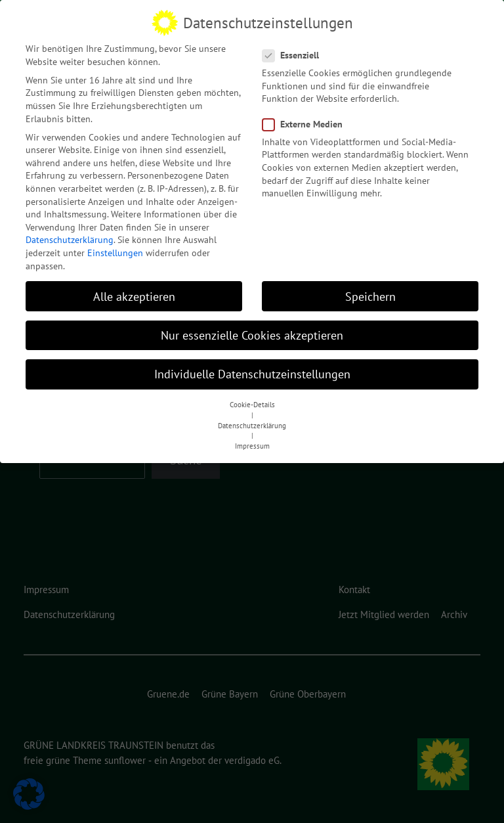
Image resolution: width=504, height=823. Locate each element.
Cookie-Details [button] (252, 399)
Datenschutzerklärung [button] (252, 419)
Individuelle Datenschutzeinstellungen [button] (252, 367)
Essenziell (295, 50)
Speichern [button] (370, 290)
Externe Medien (306, 118)
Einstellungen (115, 247)
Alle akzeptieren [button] (134, 290)
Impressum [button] (252, 440)
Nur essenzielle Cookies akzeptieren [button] (252, 329)
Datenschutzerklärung (70, 234)
